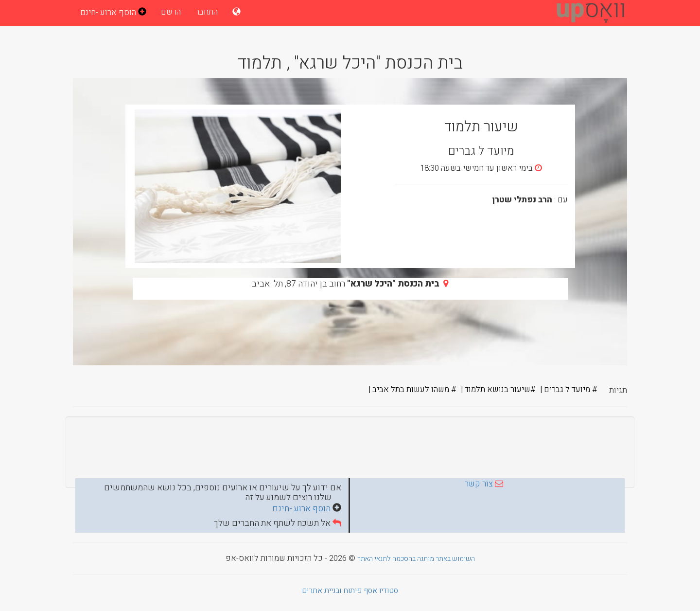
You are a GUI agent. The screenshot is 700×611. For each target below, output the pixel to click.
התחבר (207, 12)
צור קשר (479, 484)
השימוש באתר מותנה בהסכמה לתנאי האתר (416, 559)
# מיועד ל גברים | (569, 390)
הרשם (171, 12)
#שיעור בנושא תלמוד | (498, 390)
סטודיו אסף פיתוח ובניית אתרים (350, 591)
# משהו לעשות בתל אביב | (412, 390)
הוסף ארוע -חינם (302, 509)
